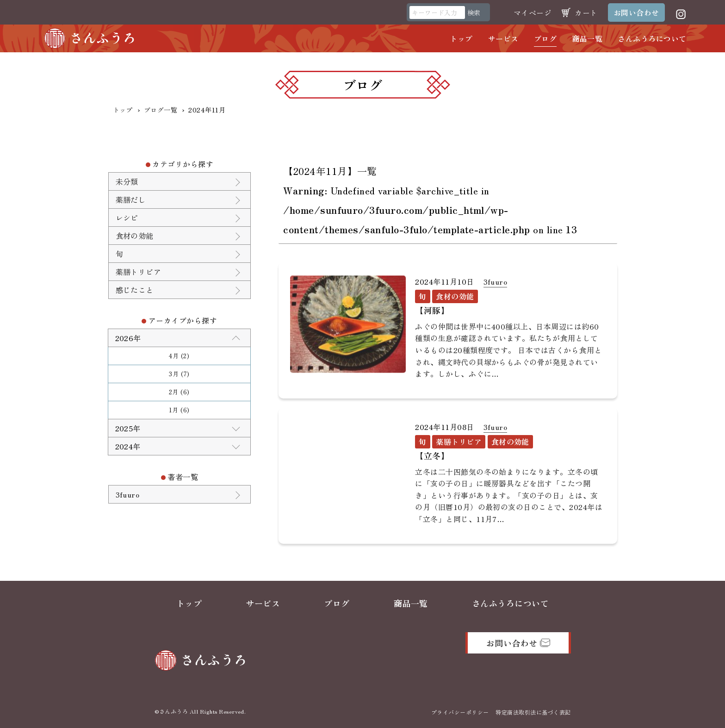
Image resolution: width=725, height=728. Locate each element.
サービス (503, 38)
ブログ (545, 38)
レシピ (127, 218)
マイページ (533, 12)
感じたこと (135, 290)
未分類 (127, 181)
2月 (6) (179, 392)
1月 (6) (179, 410)
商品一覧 (587, 38)
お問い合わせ (636, 12)
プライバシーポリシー (460, 712)
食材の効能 (135, 236)
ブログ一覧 (161, 110)
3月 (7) (179, 374)
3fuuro (496, 281)
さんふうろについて (652, 38)
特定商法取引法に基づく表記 (533, 712)
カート (586, 12)
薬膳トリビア (139, 272)
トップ (461, 38)
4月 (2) (179, 356)
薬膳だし (131, 199)
